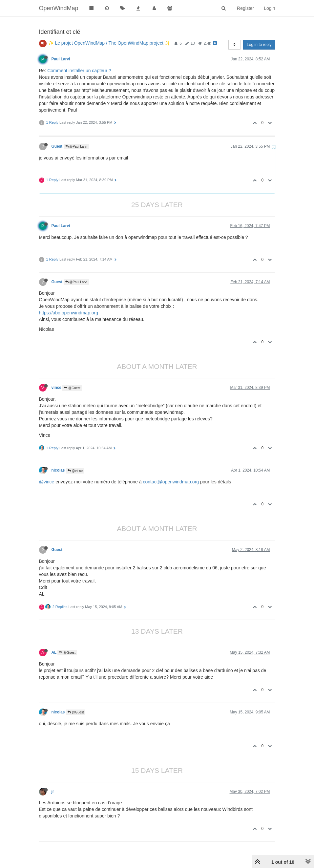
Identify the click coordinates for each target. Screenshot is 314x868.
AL (54, 652)
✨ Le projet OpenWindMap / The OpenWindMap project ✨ (109, 43)
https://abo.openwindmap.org (69, 313)
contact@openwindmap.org (171, 482)
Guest (57, 146)
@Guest (72, 388)
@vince (75, 471)
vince (56, 388)
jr (53, 792)
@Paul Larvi (76, 147)
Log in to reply (259, 45)
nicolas (58, 470)
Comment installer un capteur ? (79, 71)
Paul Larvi (61, 59)
